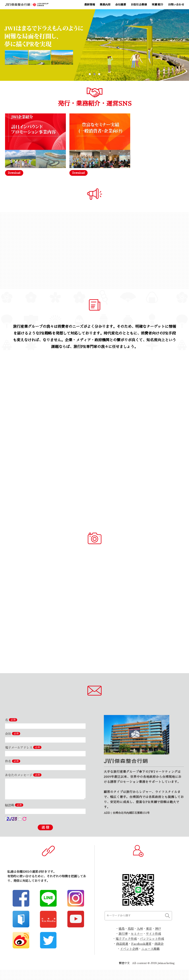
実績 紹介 (157, 5)
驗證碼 (14, 805)
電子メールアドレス (23, 747)
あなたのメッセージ (23, 775)
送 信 (45, 827)
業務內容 (105, 5)
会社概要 (121, 5)
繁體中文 (124, 963)
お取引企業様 (139, 5)
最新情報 (90, 5)
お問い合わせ (176, 5)
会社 (13, 734)
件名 (13, 761)
